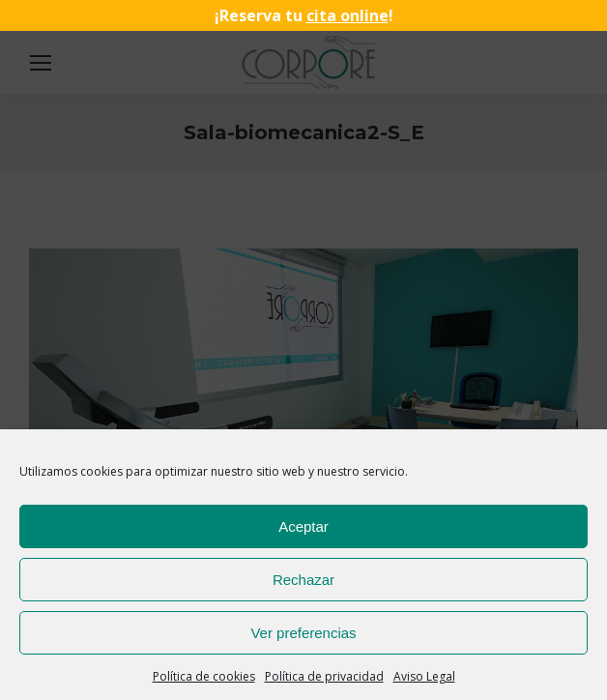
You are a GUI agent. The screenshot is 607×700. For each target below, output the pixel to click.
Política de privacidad (324, 676)
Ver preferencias (303, 633)
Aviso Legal (424, 676)
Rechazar (303, 580)
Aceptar (303, 526)
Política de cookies (204, 676)
